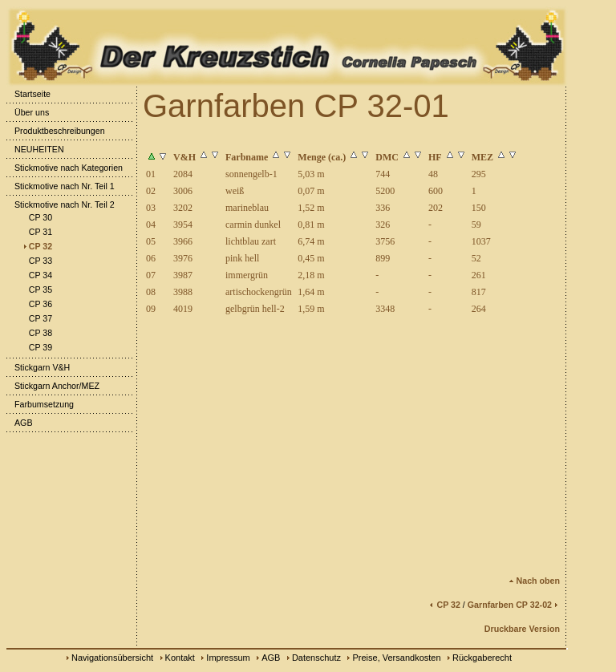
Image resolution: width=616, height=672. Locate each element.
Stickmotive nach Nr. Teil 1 (61, 186)
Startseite (28, 94)
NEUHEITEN (35, 149)
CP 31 (36, 232)
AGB (20, 423)
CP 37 (36, 318)
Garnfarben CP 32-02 (514, 605)
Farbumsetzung (40, 404)
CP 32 (36, 246)
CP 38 (36, 333)
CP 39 (36, 347)
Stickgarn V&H (38, 367)
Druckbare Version (522, 629)
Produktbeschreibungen (56, 131)
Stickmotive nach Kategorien (65, 168)
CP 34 (36, 275)
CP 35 (36, 289)
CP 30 (36, 217)
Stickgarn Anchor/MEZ (53, 386)
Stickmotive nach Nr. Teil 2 (61, 204)
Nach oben (534, 581)
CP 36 (36, 304)
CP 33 (36, 261)
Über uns (28, 112)
